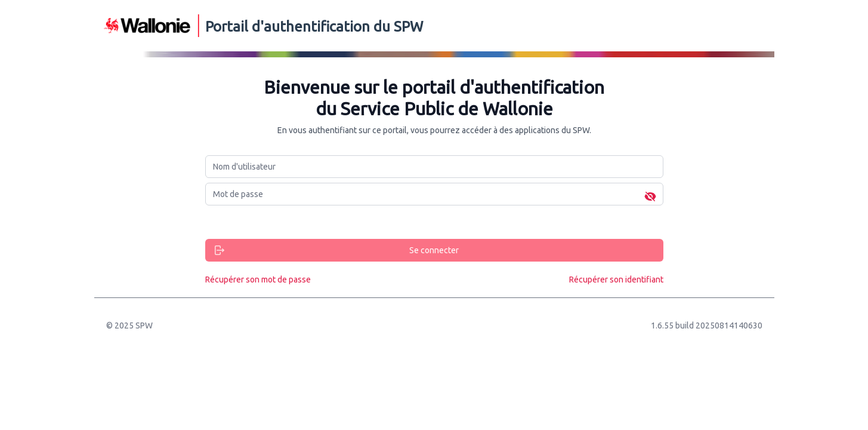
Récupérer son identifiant (616, 279)
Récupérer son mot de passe (258, 279)
